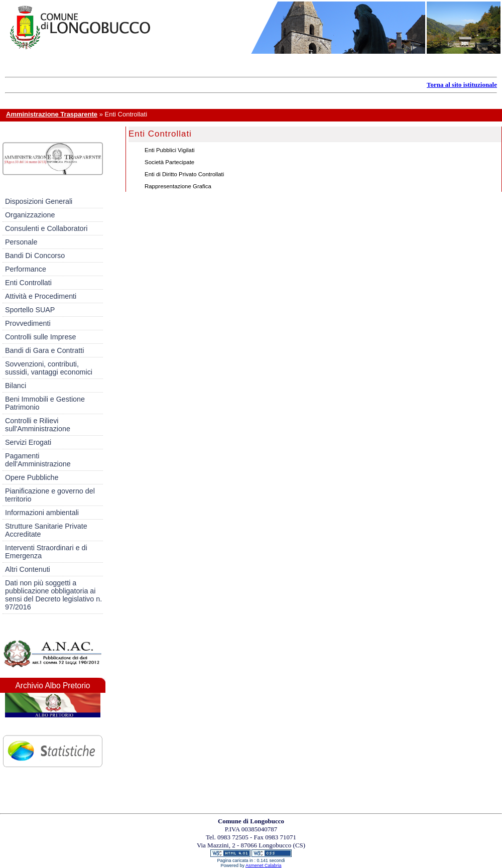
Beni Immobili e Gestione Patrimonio (45, 403)
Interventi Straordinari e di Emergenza (46, 552)
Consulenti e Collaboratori (46, 228)
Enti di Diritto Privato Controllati (184, 174)
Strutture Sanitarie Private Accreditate (46, 530)
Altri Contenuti (28, 569)
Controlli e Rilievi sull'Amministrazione (38, 425)
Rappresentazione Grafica (178, 186)
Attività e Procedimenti (41, 296)
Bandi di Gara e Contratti (44, 350)
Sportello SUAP (30, 310)
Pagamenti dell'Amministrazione (38, 460)
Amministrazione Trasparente (52, 114)
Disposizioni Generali (39, 201)
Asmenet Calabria (264, 865)
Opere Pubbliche (32, 477)
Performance (26, 269)
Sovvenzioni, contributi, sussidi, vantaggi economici (49, 368)
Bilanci (16, 386)
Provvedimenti (28, 323)
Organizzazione (30, 215)
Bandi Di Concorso (35, 256)
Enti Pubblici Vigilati (170, 150)
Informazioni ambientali (42, 513)
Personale (21, 242)
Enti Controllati (28, 283)
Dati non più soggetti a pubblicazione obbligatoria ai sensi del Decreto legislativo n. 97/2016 (53, 595)
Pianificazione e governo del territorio (50, 495)
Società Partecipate (169, 162)
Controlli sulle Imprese (40, 337)
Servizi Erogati (28, 442)
